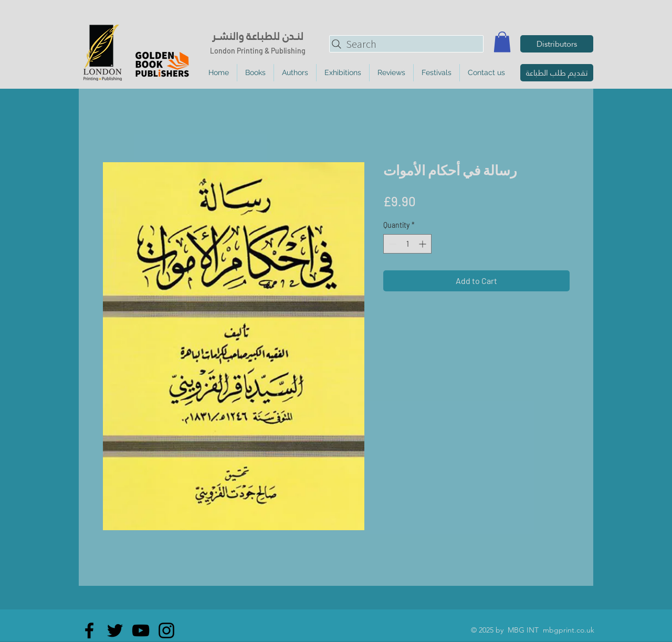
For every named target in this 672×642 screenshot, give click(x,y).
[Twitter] (115, 630)
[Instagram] (166, 630)
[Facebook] (89, 630)
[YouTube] (141, 630)
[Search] (406, 44)
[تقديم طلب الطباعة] (557, 73)
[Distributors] (557, 44)
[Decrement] (391, 244)
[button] (502, 42)
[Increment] (423, 244)
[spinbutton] (407, 244)
